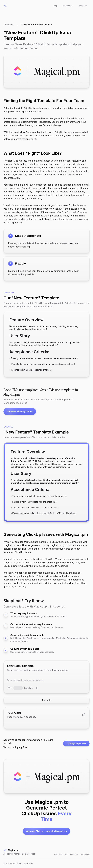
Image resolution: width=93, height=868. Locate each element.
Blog (55, 6)
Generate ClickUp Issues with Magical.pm (45, 831)
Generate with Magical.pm (18, 411)
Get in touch (85, 854)
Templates (8, 25)
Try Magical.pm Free (75, 743)
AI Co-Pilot (83, 6)
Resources (68, 6)
